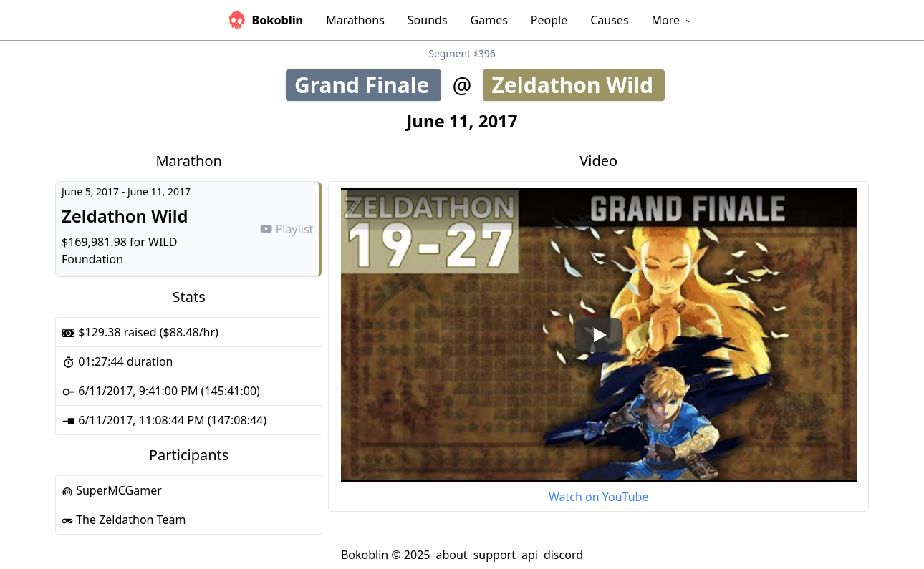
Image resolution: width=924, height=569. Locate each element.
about (451, 555)
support (495, 555)
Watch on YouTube (598, 497)
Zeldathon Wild (578, 85)
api (530, 555)
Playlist (287, 229)
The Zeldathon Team (124, 520)
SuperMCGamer (112, 490)
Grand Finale (367, 85)
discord (563, 555)
